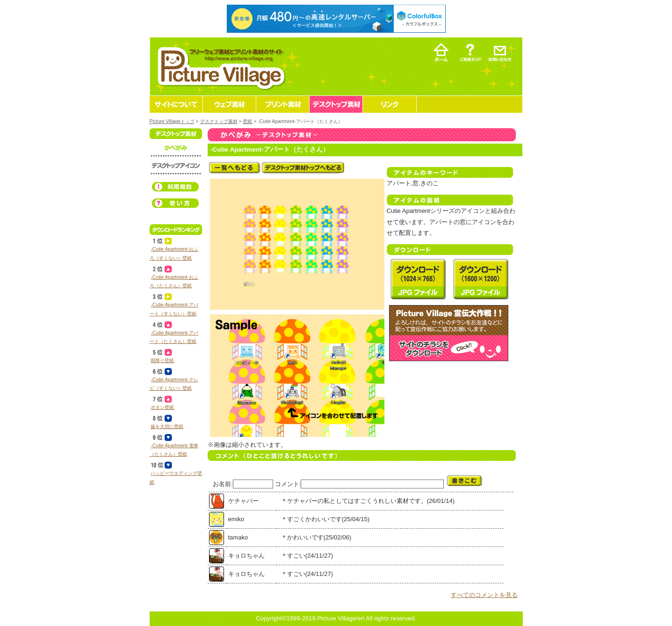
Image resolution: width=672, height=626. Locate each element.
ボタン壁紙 (162, 407)
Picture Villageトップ (172, 121)
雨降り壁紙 (162, 360)
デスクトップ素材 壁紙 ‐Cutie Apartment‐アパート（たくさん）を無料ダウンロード (418, 279)
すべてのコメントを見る (484, 595)
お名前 (222, 484)
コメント (287, 484)
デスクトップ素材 (219, 121)
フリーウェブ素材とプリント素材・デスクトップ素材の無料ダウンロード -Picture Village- (220, 66)
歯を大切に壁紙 (167, 426)
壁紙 (247, 121)
